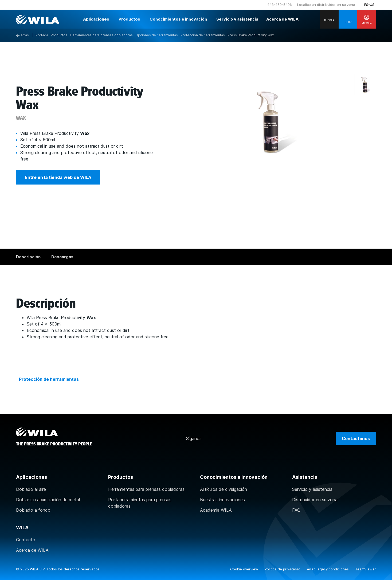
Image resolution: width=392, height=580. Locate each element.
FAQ (296, 510)
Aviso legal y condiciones (328, 569)
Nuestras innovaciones (222, 500)
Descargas (62, 257)
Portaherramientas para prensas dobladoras (140, 503)
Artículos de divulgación (224, 489)
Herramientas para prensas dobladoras (146, 489)
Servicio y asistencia (312, 489)
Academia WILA (216, 510)
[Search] (329, 19)
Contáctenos (356, 438)
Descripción (28, 257)
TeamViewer (366, 569)
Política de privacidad (283, 569)
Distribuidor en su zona (315, 500)
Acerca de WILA (32, 550)
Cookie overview (245, 569)
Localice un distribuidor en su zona (326, 5)
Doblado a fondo (33, 510)
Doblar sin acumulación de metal (48, 500)
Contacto (26, 540)
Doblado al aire (31, 489)
